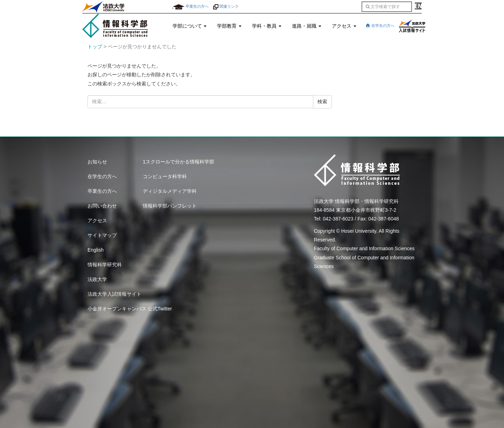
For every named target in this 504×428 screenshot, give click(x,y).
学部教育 (229, 26)
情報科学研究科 (105, 265)
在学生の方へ (380, 26)
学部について (190, 26)
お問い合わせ (102, 206)
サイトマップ (102, 235)
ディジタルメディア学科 (170, 191)
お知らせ (97, 162)
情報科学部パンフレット (170, 206)
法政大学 (97, 279)
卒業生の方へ (191, 6)
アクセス (344, 26)
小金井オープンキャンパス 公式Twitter (130, 309)
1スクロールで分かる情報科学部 (178, 162)
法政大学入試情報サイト (114, 294)
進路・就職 (307, 26)
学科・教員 (267, 26)
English (96, 250)
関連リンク (226, 6)
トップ (95, 47)
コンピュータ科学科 (165, 176)
